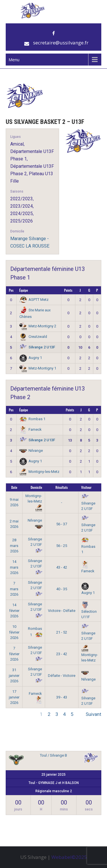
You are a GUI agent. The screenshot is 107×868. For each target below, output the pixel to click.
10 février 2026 (14, 632)
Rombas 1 (33, 419)
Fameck (31, 429)
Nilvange (31, 451)
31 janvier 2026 (14, 675)
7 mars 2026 (14, 589)
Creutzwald (33, 337)
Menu (14, 60)
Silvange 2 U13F (37, 347)
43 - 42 (62, 567)
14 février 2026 (14, 610)
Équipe (24, 290)
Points (68, 290)
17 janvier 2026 (14, 697)
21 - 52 (62, 632)
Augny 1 (31, 358)
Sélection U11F (89, 611)
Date (14, 487)
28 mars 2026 (14, 546)
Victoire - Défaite (62, 611)
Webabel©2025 (69, 857)
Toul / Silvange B (53, 755)
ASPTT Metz (34, 300)
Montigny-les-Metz (40, 472)
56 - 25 (62, 546)
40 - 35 (62, 589)
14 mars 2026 (14, 567)
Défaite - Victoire (62, 676)
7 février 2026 (14, 654)
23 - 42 (62, 654)
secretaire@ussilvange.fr (61, 43)
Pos (11, 290)
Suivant (93, 714)
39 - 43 (62, 697)
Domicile (36, 487)
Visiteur (86, 487)
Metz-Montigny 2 (38, 326)
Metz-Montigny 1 (38, 368)
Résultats (61, 487)
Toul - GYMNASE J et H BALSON (54, 783)
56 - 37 (62, 524)
